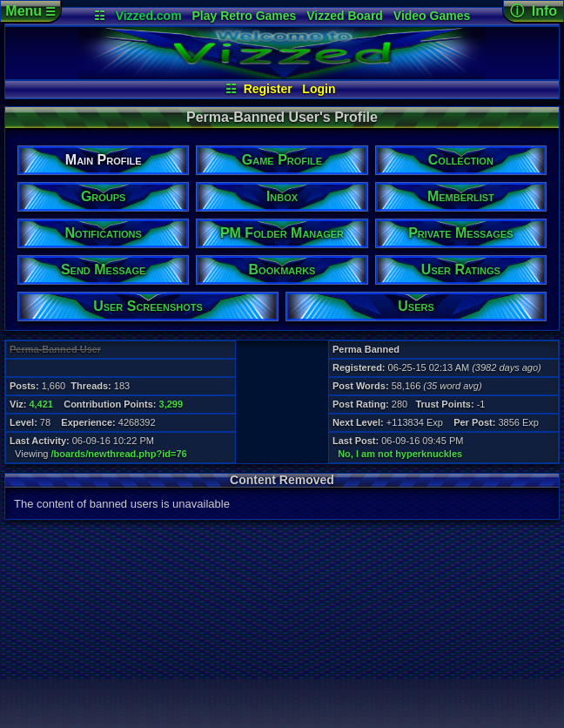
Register (268, 89)
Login (319, 89)
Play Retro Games (245, 16)
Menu (30, 11)
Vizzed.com (149, 16)
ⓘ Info (534, 11)
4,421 (41, 404)
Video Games (432, 16)
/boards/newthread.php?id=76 (119, 454)
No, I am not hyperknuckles (400, 454)
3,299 (171, 404)
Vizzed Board (345, 16)
